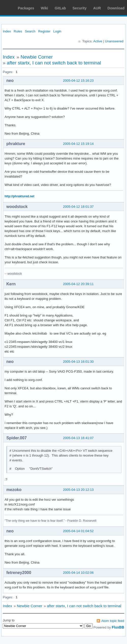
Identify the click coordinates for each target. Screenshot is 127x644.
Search (30, 31)
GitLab (60, 8)
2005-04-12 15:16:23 (78, 81)
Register (44, 31)
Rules (18, 31)
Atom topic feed (113, 621)
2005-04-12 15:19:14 (78, 144)
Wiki (45, 8)
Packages (26, 8)
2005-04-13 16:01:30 (78, 362)
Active (98, 41)
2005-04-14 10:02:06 (78, 573)
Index (7, 31)
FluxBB (118, 627)
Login (57, 31)
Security (80, 8)
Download (116, 8)
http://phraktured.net (19, 196)
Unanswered (114, 41)
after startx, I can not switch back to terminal (54, 63)
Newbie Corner (37, 57)
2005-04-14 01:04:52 (78, 531)
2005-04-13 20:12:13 (78, 490)
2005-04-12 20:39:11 (78, 284)
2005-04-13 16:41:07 (78, 438)
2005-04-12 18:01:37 (78, 207)
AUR (97, 8)
